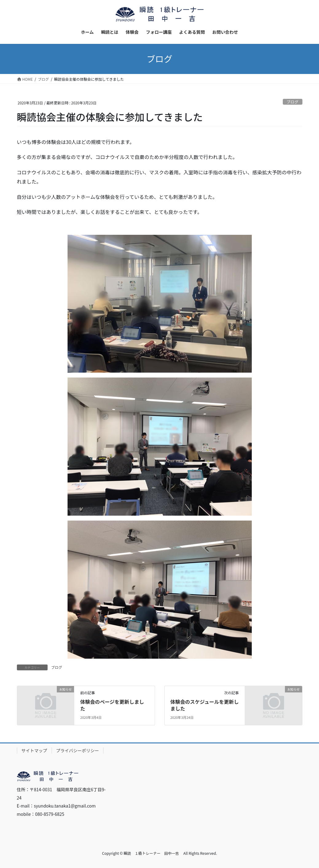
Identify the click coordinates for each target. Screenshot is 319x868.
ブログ (292, 102)
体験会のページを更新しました (112, 705)
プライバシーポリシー (78, 750)
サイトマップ (34, 750)
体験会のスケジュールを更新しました (205, 705)
